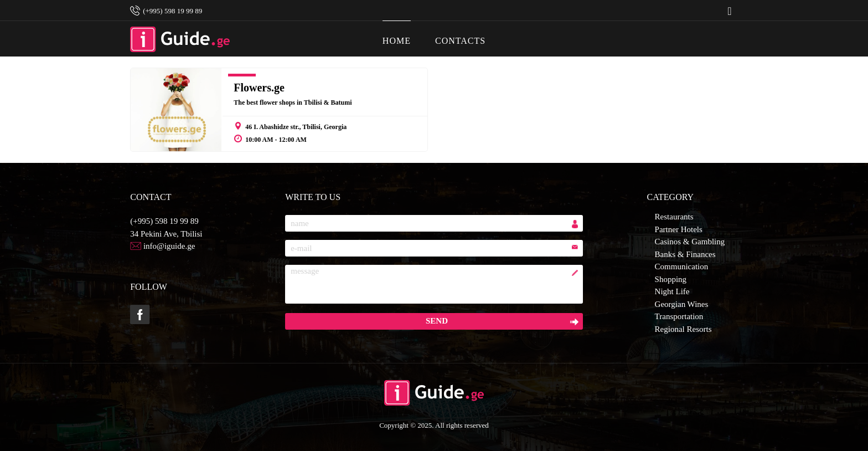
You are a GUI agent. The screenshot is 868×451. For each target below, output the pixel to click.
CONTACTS (460, 33)
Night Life (672, 291)
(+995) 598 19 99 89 (164, 221)
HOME (397, 33)
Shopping (671, 279)
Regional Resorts (683, 329)
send (437, 321)
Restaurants (674, 217)
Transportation (679, 316)
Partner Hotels (679, 229)
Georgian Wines (682, 304)
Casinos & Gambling (690, 242)
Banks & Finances (685, 254)
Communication (682, 266)
